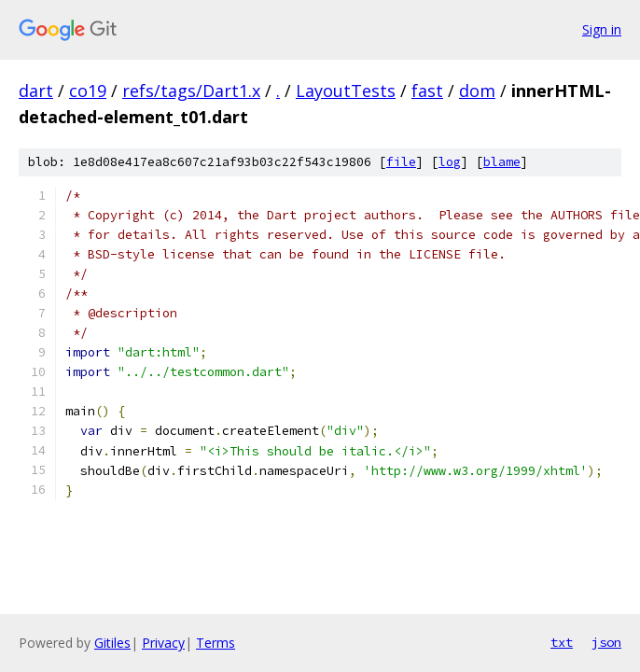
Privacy (163, 643)
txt (562, 642)
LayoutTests (346, 91)
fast (427, 91)
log (450, 162)
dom (477, 91)
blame (502, 162)
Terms (216, 643)
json (606, 642)
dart (36, 91)
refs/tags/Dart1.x (191, 91)
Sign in (602, 29)
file (401, 162)
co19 (88, 91)
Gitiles (112, 643)
